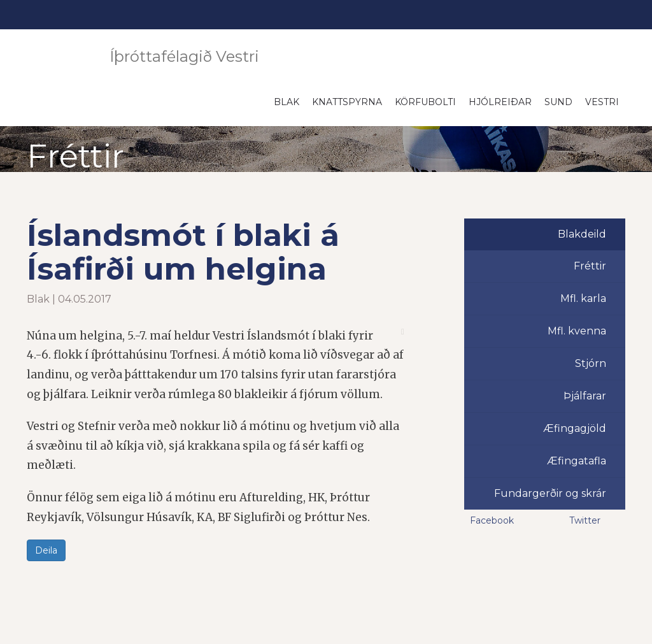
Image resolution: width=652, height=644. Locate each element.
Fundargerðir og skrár (550, 493)
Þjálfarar (585, 396)
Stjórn (591, 363)
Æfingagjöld (575, 428)
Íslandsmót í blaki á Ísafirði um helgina (183, 252)
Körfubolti (425, 102)
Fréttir (590, 266)
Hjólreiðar (500, 102)
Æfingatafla (577, 461)
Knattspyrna (347, 102)
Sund (558, 102)
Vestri (602, 102)
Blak (287, 102)
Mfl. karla (583, 298)
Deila (46, 550)
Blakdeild (582, 234)
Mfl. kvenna (577, 331)
